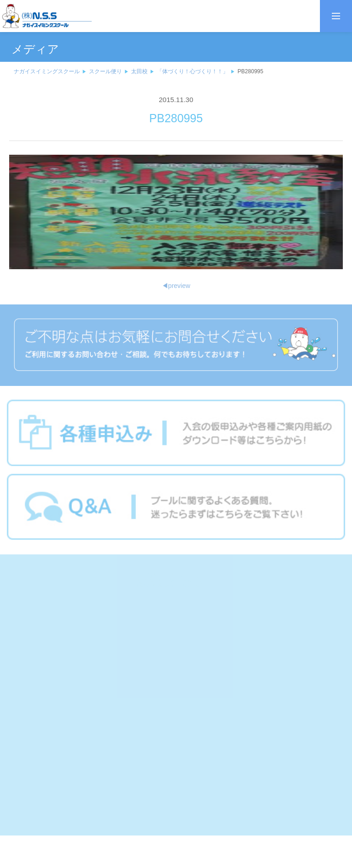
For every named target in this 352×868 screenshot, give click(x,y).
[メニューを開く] (336, 16)
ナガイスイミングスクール (47, 71)
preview (176, 286)
